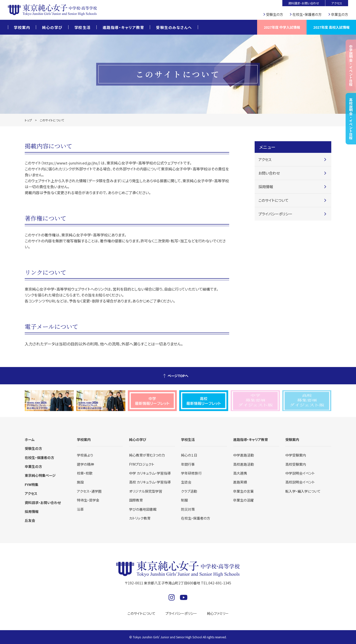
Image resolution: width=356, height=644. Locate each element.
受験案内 (292, 439)
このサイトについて (273, 200)
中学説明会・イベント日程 (351, 65)
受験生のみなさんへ (174, 27)
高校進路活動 (244, 464)
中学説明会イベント (300, 473)
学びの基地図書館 (143, 509)
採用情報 (266, 187)
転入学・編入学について (303, 491)
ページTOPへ (178, 376)
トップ (28, 120)
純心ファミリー (218, 613)
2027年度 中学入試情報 (282, 27)
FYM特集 (32, 484)
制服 (184, 500)
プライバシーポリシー (275, 214)
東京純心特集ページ (40, 475)
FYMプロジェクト (142, 464)
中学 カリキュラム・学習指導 (150, 473)
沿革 (80, 509)
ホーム (30, 439)
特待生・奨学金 (88, 500)
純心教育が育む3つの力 (147, 455)
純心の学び (52, 27)
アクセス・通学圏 (89, 491)
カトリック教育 (140, 518)
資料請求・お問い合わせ (304, 3)
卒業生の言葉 (243, 491)
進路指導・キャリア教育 (123, 27)
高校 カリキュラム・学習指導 (150, 482)
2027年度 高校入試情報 (331, 27)
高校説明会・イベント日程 (351, 119)
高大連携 (240, 473)
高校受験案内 (296, 464)
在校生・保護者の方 (307, 14)
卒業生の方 (340, 14)
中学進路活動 (244, 455)
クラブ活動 (189, 491)
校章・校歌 (85, 473)
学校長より (85, 455)
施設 (80, 482)
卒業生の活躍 (243, 500)
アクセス (337, 3)
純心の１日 (189, 455)
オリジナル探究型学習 (146, 491)
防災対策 (188, 509)
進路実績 (240, 482)
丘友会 (30, 520)
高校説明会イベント (300, 482)
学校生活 (83, 27)
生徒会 (186, 482)
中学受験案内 (296, 455)
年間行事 (188, 464)
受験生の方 (275, 14)
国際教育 (136, 500)
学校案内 (22, 27)
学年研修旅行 (191, 473)
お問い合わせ (269, 173)
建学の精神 (85, 464)
